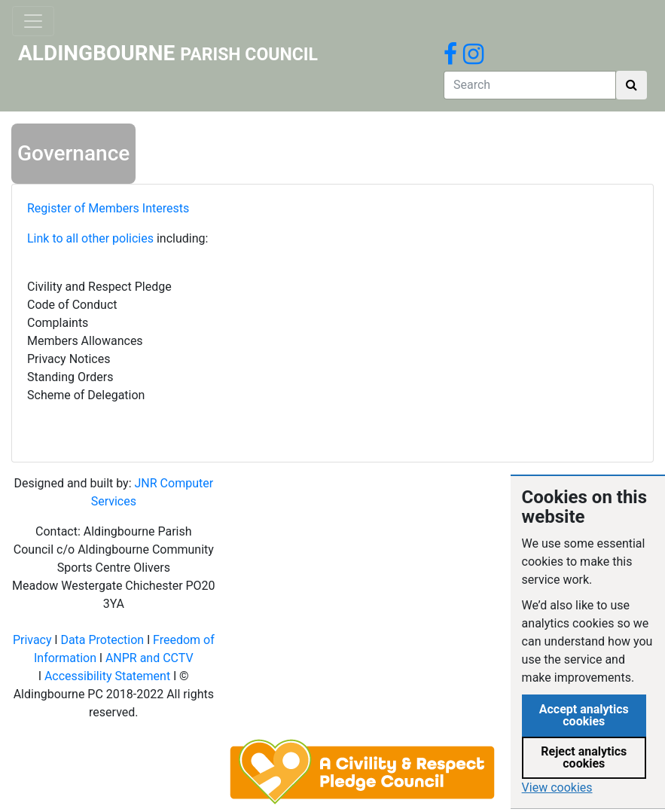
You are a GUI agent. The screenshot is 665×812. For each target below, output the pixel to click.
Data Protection (102, 640)
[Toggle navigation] (33, 21)
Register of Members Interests (111, 208)
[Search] (530, 85)
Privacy (32, 640)
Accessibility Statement (107, 676)
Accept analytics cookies (584, 715)
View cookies (557, 788)
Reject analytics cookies (584, 757)
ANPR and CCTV (149, 658)
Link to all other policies (92, 238)
